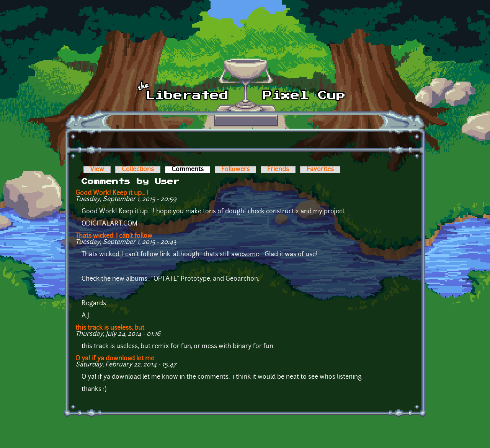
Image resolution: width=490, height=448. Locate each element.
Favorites (320, 170)
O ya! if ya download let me (115, 359)
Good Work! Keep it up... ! (112, 193)
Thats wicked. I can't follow (114, 236)
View (97, 170)
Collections (138, 170)
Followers (235, 170)
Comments (191, 170)
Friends (278, 170)
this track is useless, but (110, 328)
